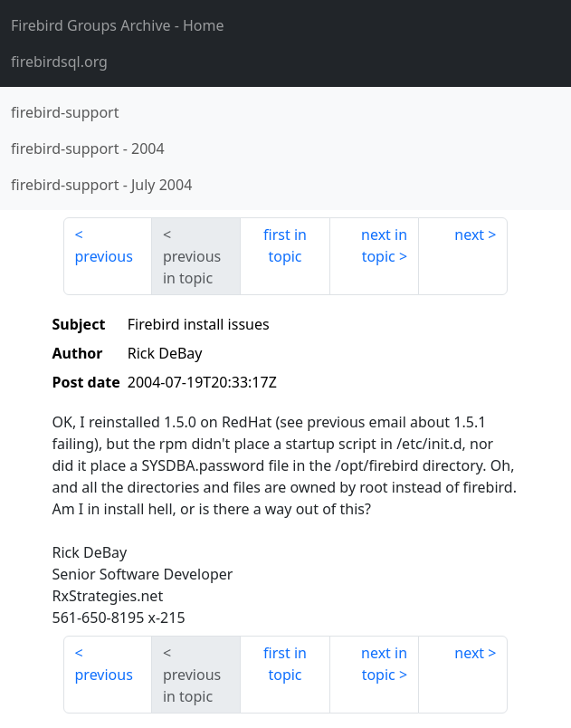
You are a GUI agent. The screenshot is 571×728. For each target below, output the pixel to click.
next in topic (384, 245)
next (469, 235)
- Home (118, 25)
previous (104, 256)
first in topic (285, 245)
